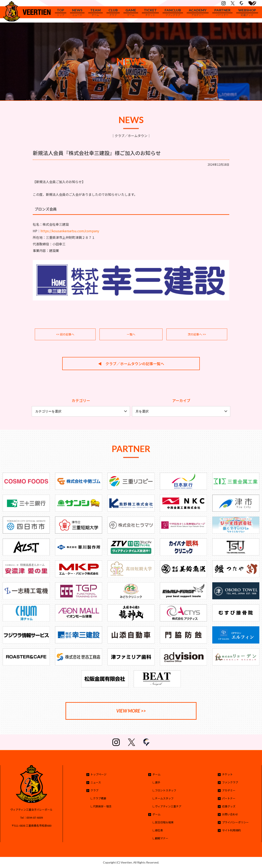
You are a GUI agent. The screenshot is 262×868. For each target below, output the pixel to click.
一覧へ (131, 334)
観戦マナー (162, 838)
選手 (158, 782)
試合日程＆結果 (164, 822)
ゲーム (156, 814)
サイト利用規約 (231, 830)
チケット (227, 774)
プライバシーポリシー (235, 822)
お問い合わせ (230, 814)
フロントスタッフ (166, 790)
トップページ (98, 774)
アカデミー (229, 790)
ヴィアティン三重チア (168, 806)
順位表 (159, 830)
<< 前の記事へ (65, 334)
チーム (156, 774)
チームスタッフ (164, 798)
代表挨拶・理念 (102, 806)
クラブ (94, 790)
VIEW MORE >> (131, 711)
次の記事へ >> (197, 334)
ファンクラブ (230, 782)
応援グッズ (229, 806)
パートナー (229, 798)
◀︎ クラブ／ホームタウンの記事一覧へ (131, 364)
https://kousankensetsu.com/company (70, 231)
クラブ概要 (100, 798)
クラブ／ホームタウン (131, 136)
